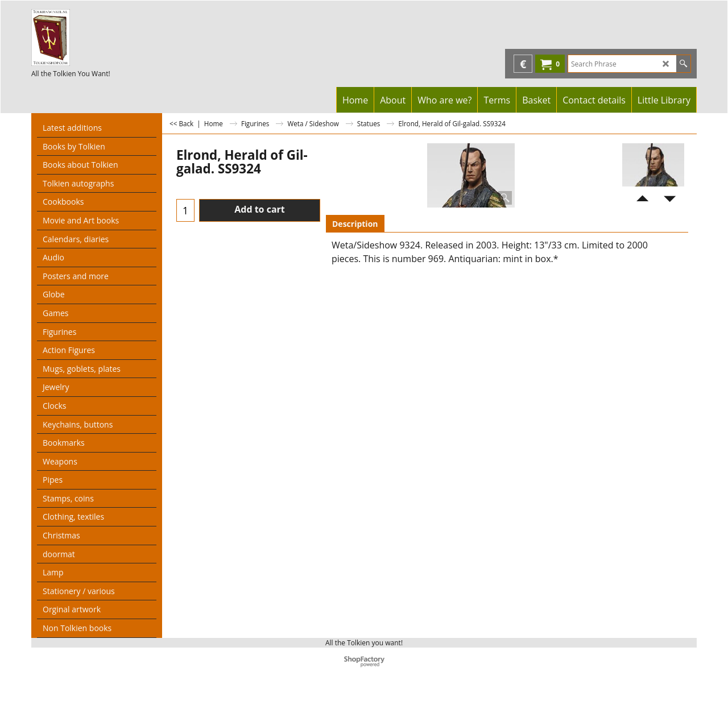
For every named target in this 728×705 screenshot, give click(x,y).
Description (355, 224)
